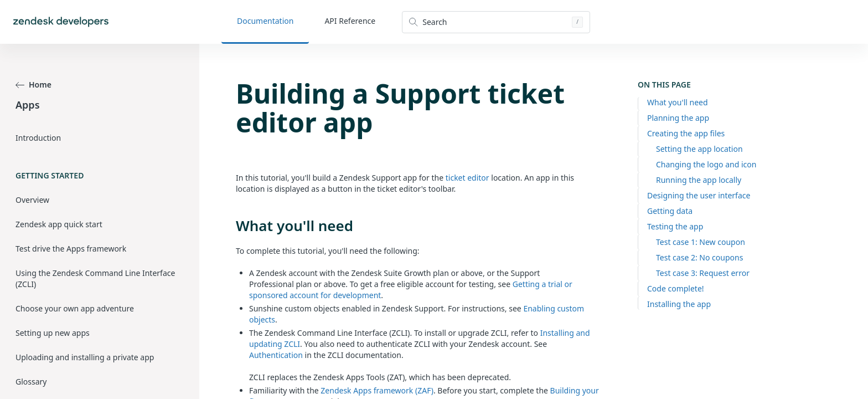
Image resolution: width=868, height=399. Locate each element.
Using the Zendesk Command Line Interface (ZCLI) (95, 278)
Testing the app (675, 226)
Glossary (31, 382)
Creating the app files (686, 133)
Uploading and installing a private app (85, 357)
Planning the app (678, 118)
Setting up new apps (53, 333)
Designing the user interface (699, 195)
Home (33, 85)
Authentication (276, 355)
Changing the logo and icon (706, 164)
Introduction (38, 138)
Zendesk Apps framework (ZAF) (377, 390)
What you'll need (678, 102)
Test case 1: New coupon (701, 242)
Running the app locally (699, 180)
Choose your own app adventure (75, 308)
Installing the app (679, 304)
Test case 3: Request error (703, 273)
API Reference (350, 21)
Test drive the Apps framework (71, 249)
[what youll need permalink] (230, 226)
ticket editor (467, 178)
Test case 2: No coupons (699, 257)
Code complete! (676, 288)
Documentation (265, 21)
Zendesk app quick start (59, 224)
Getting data (670, 211)
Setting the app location (699, 149)
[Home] (61, 22)
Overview (32, 200)
